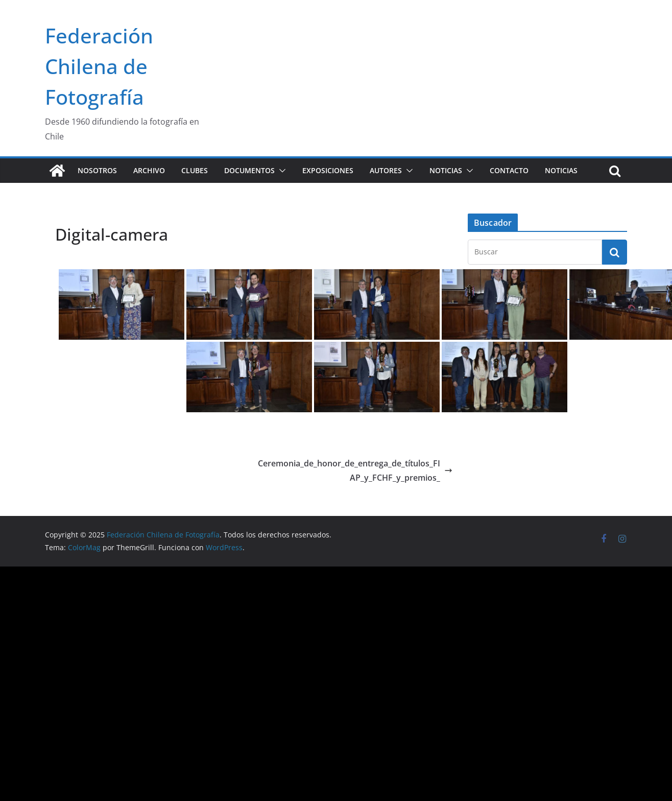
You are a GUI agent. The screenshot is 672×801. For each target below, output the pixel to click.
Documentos (249, 170)
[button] (280, 171)
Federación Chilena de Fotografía (99, 66)
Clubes (195, 170)
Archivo (149, 170)
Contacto (509, 170)
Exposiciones (328, 170)
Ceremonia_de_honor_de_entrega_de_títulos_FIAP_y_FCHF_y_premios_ (355, 471)
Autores (386, 170)
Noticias (446, 170)
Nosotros (97, 170)
